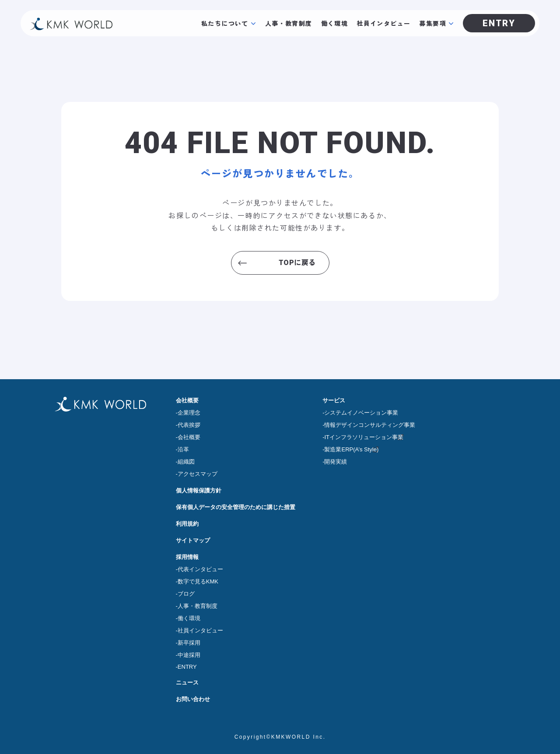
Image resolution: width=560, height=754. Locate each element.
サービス (334, 400)
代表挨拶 (189, 425)
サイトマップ (193, 540)
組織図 (186, 462)
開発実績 (336, 462)
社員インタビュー (383, 23)
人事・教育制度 (289, 23)
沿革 (183, 449)
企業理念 (189, 413)
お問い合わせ (193, 699)
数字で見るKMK (198, 581)
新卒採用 (189, 643)
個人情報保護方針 (199, 490)
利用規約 (187, 524)
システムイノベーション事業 (361, 413)
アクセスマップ (198, 474)
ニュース (187, 682)
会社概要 (187, 400)
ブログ (186, 594)
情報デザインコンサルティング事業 (370, 425)
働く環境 (335, 23)
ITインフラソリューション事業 (364, 437)
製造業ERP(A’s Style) (351, 449)
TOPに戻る (297, 263)
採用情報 (187, 557)
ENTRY (187, 667)
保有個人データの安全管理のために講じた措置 (236, 507)
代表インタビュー (200, 569)
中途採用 (189, 655)
